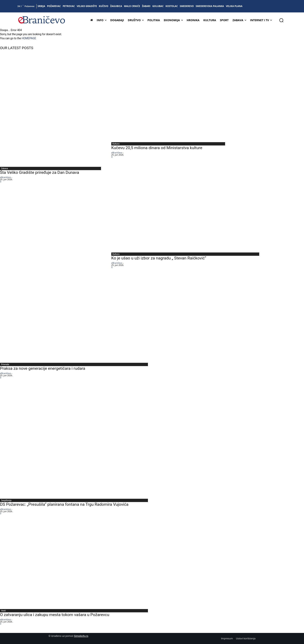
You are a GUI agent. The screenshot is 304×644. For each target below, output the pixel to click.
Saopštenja (6, 500)
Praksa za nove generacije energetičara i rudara (43, 368)
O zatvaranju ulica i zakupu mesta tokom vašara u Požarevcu (55, 615)
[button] (281, 20)
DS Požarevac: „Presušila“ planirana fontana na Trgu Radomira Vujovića (64, 504)
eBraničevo (6, 177)
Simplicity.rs (81, 636)
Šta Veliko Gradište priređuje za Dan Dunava (40, 172)
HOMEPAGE (29, 38)
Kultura (116, 144)
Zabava (5, 168)
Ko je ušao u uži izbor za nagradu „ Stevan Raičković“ (159, 258)
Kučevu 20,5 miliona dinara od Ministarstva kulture (157, 148)
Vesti (3, 611)
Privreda (5, 364)
